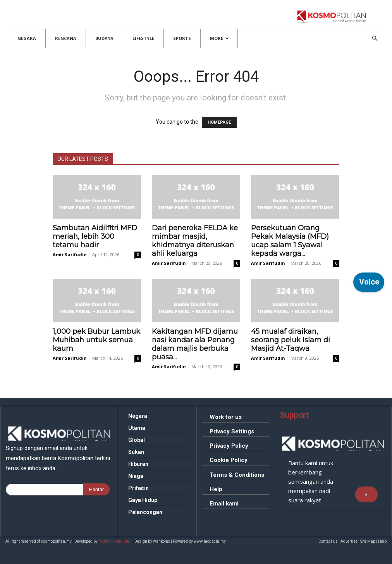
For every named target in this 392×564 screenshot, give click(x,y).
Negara (27, 38)
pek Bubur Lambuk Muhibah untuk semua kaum (96, 340)
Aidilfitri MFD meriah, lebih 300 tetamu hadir (95, 236)
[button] (375, 39)
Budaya (104, 38)
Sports (182, 38)
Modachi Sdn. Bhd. (115, 541)
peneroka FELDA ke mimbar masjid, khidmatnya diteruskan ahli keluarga (195, 241)
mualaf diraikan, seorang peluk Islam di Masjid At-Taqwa (291, 340)
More (219, 38)
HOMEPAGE (219, 122)
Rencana (66, 38)
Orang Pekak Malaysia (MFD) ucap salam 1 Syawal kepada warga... (290, 241)
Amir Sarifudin (70, 254)
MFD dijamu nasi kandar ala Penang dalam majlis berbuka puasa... (195, 344)
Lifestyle (143, 38)
